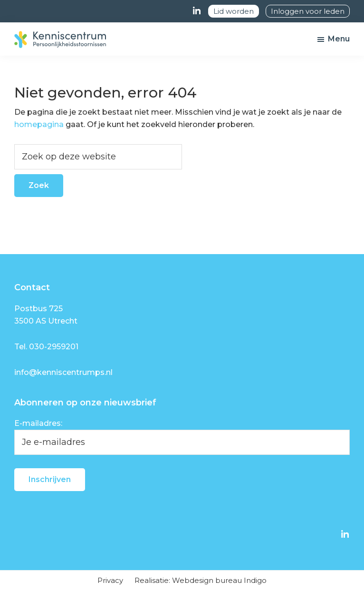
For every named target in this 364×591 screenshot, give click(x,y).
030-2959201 (54, 347)
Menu (339, 39)
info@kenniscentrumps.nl (63, 372)
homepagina (39, 124)
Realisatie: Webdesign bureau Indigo (201, 580)
